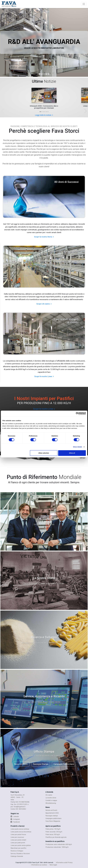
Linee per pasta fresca (18, 834)
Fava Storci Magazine (53, 821)
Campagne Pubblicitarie (64, 764)
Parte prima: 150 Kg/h (53, 829)
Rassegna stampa (52, 816)
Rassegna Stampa (41, 764)
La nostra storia (51, 798)
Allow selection (44, 453)
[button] (40, 112)
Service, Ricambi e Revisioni (20, 854)
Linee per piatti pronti (18, 843)
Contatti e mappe (51, 800)
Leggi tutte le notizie (44, 115)
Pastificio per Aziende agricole (56, 837)
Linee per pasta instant (18, 840)
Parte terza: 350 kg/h (53, 834)
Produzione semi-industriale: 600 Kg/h (59, 844)
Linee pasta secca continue (20, 829)
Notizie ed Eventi (51, 810)
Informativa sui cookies (39, 865)
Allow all (72, 453)
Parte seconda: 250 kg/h (54, 832)
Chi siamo (49, 795)
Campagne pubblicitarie (53, 818)
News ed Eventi (21, 764)
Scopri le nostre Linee (44, 376)
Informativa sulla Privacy (64, 863)
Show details (78, 447)
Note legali (53, 865)
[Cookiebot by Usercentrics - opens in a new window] (77, 414)
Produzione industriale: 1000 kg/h (57, 847)
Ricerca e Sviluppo (17, 851)
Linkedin (15, 816)
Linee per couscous (17, 837)
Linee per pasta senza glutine (21, 845)
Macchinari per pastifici (18, 848)
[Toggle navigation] (84, 4)
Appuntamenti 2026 (52, 813)
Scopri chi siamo (44, 304)
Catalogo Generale (17, 856)
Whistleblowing (51, 803)
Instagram (15, 819)
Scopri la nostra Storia (44, 237)
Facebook (15, 822)
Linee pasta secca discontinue (21, 832)
